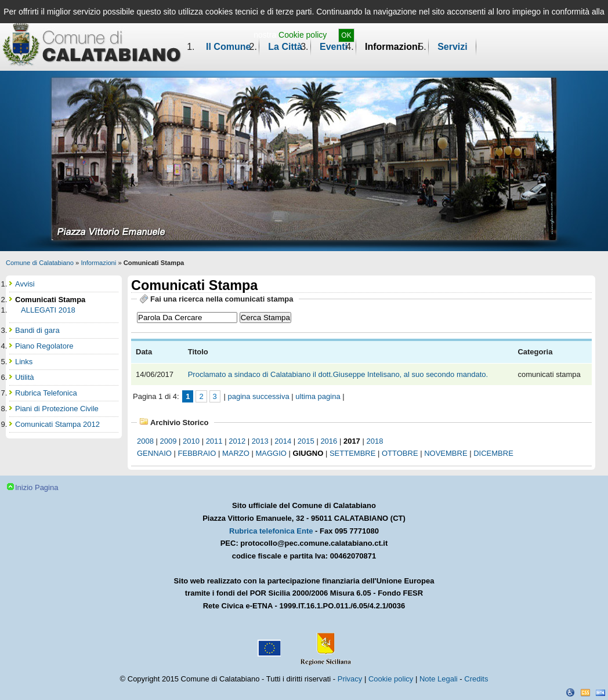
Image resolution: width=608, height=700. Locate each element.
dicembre (493, 453)
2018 (374, 441)
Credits (476, 679)
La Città (285, 47)
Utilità (25, 377)
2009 (169, 441)
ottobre (400, 453)
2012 (237, 441)
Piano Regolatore (44, 346)
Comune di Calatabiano (40, 263)
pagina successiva (258, 396)
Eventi (334, 47)
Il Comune (228, 47)
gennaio (154, 453)
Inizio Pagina (37, 487)
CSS (585, 692)
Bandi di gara (37, 330)
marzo (236, 453)
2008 (145, 441)
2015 (306, 441)
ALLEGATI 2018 (48, 310)
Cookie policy (303, 35)
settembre (352, 453)
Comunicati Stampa (50, 300)
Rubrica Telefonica (46, 393)
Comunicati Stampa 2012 (57, 424)
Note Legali (439, 679)
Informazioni (392, 47)
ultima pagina (318, 396)
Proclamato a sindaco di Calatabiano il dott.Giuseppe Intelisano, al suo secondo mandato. (339, 374)
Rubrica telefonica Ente (271, 531)
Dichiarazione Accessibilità (570, 692)
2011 (214, 441)
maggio (271, 453)
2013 (260, 441)
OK (346, 35)
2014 (283, 441)
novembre (446, 453)
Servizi (453, 47)
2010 (191, 441)
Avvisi (25, 284)
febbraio (197, 453)
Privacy (350, 679)
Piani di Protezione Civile (57, 409)
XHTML (600, 692)
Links (24, 362)
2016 (329, 441)
